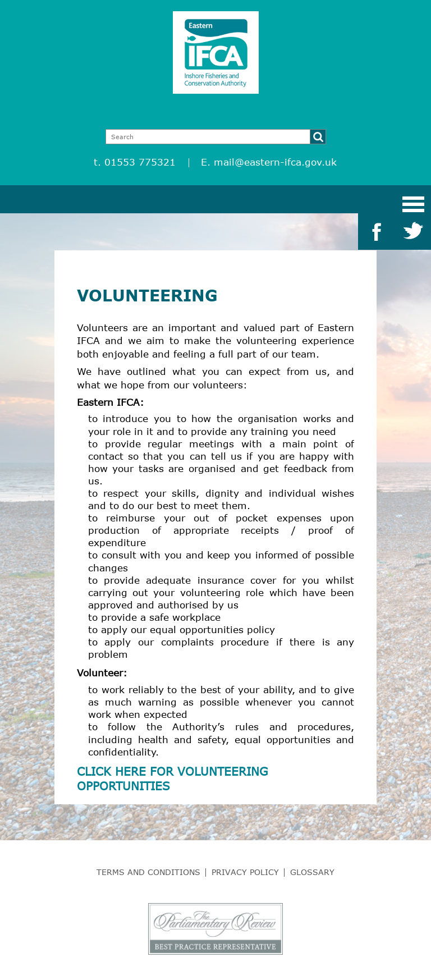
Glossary (312, 872)
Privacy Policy (245, 872)
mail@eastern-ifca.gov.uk (275, 162)
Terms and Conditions (148, 872)
